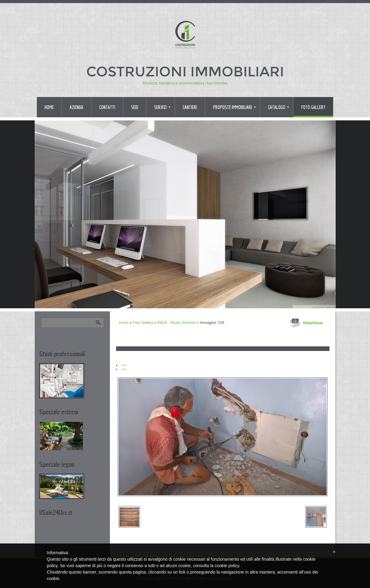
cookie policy (227, 566)
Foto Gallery (313, 107)
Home (49, 107)
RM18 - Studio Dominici (177, 323)
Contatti (107, 107)
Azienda (76, 107)
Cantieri (190, 107)
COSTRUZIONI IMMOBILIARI (185, 71)
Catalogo (278, 107)
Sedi (135, 107)
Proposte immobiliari (234, 107)
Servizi (162, 107)
